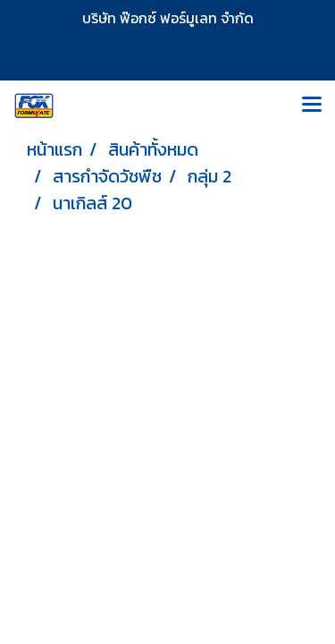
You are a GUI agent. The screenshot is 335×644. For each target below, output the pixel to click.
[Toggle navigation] (312, 106)
